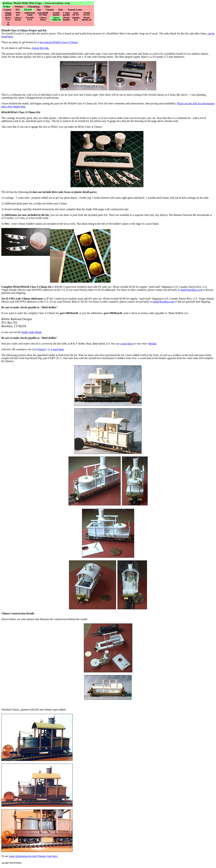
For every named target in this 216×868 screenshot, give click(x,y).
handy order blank (31, 332)
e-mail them (127, 344)
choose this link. (40, 48)
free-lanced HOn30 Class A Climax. (59, 42)
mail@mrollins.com (191, 290)
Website (152, 344)
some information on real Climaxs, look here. (33, 856)
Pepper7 (42, 349)
